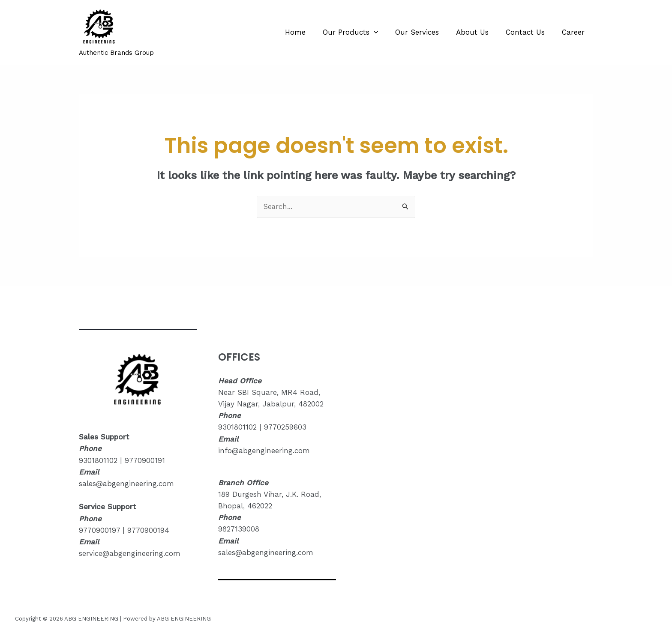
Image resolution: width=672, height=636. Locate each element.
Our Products (362, 32)
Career (574, 32)
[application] (385, 32)
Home (309, 32)
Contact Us (529, 32)
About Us (479, 32)
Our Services (426, 32)
